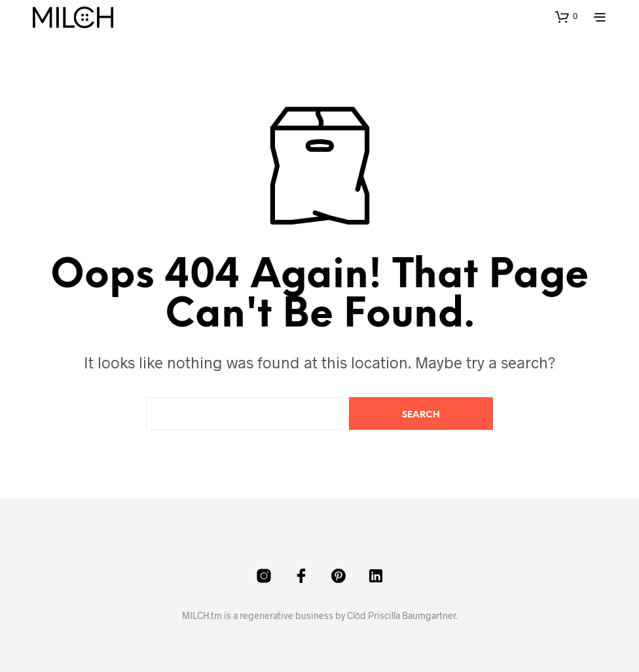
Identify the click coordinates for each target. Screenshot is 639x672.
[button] (566, 16)
